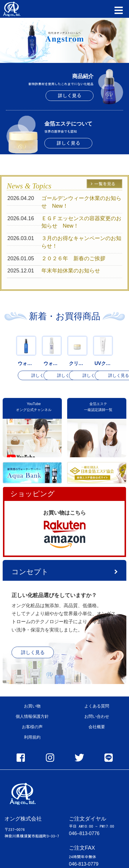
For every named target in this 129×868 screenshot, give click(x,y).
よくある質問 (97, 706)
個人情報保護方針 (32, 716)
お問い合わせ (97, 716)
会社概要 (97, 727)
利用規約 (32, 737)
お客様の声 (32, 727)
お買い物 (32, 706)
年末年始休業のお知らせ (71, 271)
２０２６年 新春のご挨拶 (76, 258)
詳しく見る (70, 96)
